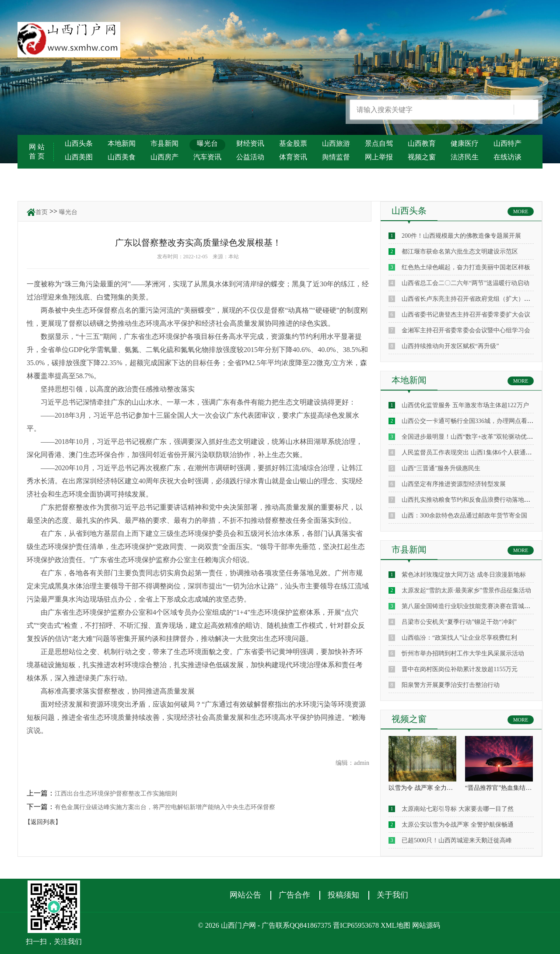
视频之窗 (422, 157)
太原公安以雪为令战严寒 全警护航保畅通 (458, 825)
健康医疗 (465, 143)
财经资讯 (250, 143)
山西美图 (79, 157)
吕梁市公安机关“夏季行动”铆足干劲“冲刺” (459, 622)
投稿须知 (343, 895)
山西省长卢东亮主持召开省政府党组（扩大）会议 (469, 299)
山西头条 (79, 143)
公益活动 (250, 157)
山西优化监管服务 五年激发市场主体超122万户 (465, 405)
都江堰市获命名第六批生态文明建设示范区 (460, 252)
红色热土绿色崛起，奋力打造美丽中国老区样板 (466, 267)
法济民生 (465, 157)
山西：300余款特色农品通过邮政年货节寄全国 (464, 516)
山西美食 (122, 157)
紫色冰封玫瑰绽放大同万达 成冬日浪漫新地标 (464, 575)
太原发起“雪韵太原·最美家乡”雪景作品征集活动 (466, 590)
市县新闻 (164, 143)
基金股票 (293, 143)
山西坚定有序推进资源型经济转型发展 (454, 484)
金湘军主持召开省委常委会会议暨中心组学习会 (466, 330)
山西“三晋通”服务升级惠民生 (441, 468)
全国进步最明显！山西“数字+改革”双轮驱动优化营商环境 (479, 437)
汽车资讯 (207, 157)
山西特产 (507, 143)
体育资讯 (293, 157)
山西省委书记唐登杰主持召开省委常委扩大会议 (466, 315)
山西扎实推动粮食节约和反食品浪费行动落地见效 (469, 500)
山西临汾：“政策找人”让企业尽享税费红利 (459, 638)
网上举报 (379, 157)
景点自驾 (379, 143)
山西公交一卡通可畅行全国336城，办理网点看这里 (471, 421)
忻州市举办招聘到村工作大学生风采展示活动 (463, 653)
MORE (521, 211)
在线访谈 (507, 157)
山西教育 (422, 143)
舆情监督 (336, 157)
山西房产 (164, 157)
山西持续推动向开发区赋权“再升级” (450, 346)
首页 (42, 212)
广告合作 (294, 895)
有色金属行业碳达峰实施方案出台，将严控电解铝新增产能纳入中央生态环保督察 (165, 807)
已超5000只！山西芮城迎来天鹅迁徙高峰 (457, 840)
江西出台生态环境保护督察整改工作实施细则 (116, 794)
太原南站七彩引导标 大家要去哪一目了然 (458, 809)
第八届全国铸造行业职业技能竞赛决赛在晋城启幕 (469, 606)
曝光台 (207, 143)
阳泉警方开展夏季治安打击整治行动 (451, 685)
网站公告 (245, 895)
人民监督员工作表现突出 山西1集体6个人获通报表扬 (473, 452)
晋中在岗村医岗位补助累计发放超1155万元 (460, 669)
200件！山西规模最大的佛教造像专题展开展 (461, 236)
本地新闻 (122, 143)
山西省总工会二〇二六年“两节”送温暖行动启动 (465, 283)
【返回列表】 (43, 822)
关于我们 (392, 895)
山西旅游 (336, 143)
